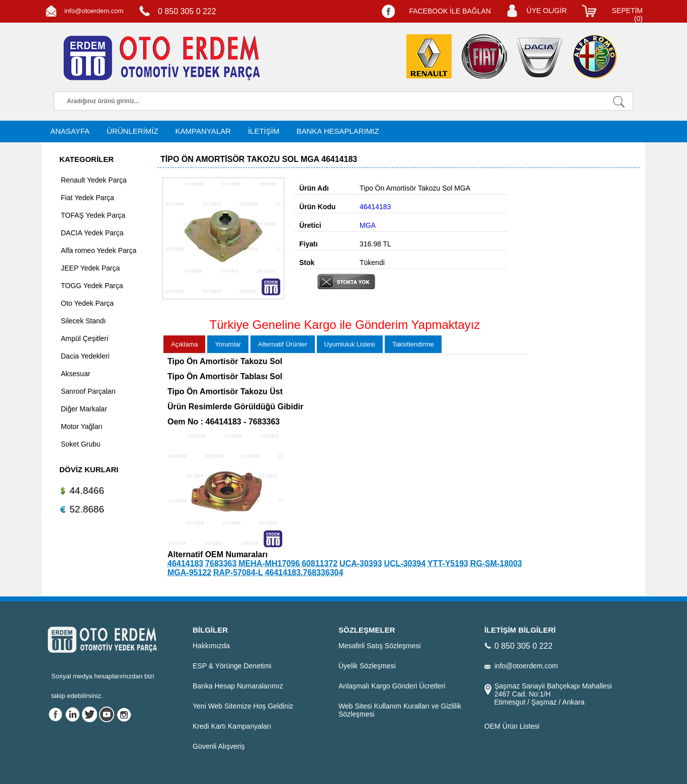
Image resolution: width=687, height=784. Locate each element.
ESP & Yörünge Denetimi (232, 666)
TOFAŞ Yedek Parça (93, 215)
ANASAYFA (70, 131)
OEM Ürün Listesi (512, 726)
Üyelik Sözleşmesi (367, 666)
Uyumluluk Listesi (350, 344)
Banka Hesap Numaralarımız (238, 686)
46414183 (185, 563)
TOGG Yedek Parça (92, 286)
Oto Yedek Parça (87, 303)
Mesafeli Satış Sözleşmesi (379, 646)
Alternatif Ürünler (283, 344)
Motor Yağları (82, 426)
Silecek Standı (83, 321)
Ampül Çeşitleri (84, 338)
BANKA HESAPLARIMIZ (337, 131)
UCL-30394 (405, 563)
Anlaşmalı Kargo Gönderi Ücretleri (392, 686)
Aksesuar (75, 374)
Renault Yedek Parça (94, 180)
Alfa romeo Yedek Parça (99, 250)
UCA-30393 (361, 563)
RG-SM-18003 (496, 563)
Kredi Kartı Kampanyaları (232, 726)
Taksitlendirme (413, 344)
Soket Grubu (81, 444)
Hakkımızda (211, 646)
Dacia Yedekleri (85, 356)
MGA (368, 225)
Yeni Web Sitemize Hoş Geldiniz (243, 706)
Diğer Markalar (84, 409)
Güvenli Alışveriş (219, 746)
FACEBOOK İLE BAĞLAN (450, 11)
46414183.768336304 (304, 573)
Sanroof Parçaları (88, 391)
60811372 (320, 563)
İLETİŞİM (264, 131)
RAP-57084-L (238, 573)
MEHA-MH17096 (269, 563)
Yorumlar (228, 344)
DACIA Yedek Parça (92, 233)
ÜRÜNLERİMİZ (133, 131)
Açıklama (184, 344)
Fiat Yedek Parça (88, 198)
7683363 (221, 563)
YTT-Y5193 (448, 563)
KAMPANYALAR (203, 131)
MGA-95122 (189, 573)
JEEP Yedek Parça (90, 268)
